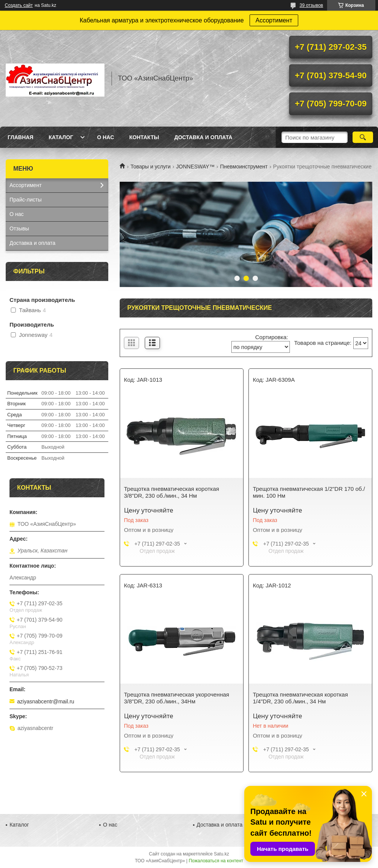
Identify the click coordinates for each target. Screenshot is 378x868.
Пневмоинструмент (244, 167)
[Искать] (363, 137)
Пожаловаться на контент (216, 861)
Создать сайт (19, 5)
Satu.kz (221, 854)
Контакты (144, 137)
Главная (21, 137)
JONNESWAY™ (195, 167)
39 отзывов (311, 5)
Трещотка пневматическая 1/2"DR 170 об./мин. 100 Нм (309, 492)
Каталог (61, 137)
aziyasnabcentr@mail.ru (46, 701)
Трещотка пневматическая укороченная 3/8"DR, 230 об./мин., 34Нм (176, 698)
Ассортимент (274, 20)
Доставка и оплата (203, 137)
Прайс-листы (26, 200)
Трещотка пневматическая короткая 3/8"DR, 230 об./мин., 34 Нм (171, 492)
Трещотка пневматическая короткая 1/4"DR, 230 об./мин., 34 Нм (300, 698)
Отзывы (19, 229)
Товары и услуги (150, 167)
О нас (105, 137)
